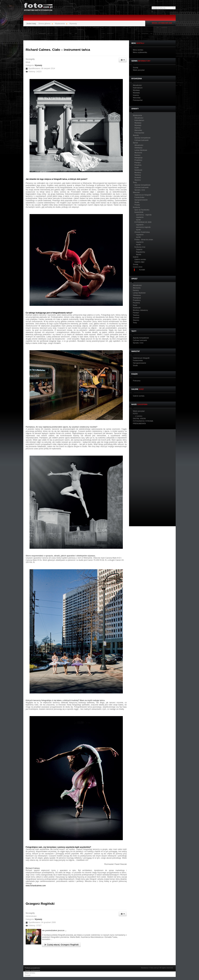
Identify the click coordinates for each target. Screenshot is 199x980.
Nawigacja (138, 158)
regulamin (140, 217)
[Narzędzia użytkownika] (123, 60)
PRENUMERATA (139, 424)
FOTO (135, 414)
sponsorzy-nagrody (143, 227)
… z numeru (138, 416)
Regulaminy (141, 252)
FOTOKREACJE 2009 (143, 222)
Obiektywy (138, 148)
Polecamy (137, 381)
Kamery (137, 155)
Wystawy (136, 90)
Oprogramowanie (141, 200)
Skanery (138, 180)
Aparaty (136, 135)
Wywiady (136, 93)
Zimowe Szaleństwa (142, 232)
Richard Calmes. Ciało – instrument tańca (58, 50)
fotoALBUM (139, 212)
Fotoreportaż (138, 100)
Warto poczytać (139, 70)
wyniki (138, 220)
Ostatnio (139, 249)
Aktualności (137, 85)
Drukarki (138, 177)
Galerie (136, 257)
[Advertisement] (99, 33)
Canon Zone (138, 267)
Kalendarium (138, 88)
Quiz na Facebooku (142, 210)
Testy (135, 182)
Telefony (138, 175)
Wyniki (139, 254)
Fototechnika (139, 197)
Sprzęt (135, 143)
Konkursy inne (140, 247)
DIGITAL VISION (139, 419)
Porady (137, 205)
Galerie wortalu (140, 259)
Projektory (138, 160)
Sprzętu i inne (140, 190)
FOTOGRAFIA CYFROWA (143, 421)
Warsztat (136, 192)
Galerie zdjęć (139, 262)
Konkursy (137, 207)
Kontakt (28, 975)
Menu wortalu (138, 50)
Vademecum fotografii (143, 195)
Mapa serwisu (30, 973)
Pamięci (138, 163)
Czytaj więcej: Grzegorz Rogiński (61, 945)
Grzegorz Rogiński (40, 904)
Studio (137, 202)
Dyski (137, 167)
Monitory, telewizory (140, 310)
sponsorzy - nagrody (144, 215)
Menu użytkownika (140, 52)
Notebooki (138, 170)
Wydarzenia (137, 115)
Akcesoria (138, 153)
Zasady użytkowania (32, 970)
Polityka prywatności (32, 968)
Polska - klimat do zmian (144, 240)
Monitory (138, 172)
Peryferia (138, 165)
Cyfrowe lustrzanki (141, 140)
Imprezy (136, 95)
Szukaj (135, 68)
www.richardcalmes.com (36, 886)
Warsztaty (137, 98)
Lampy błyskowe (141, 150)
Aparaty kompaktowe (142, 138)
